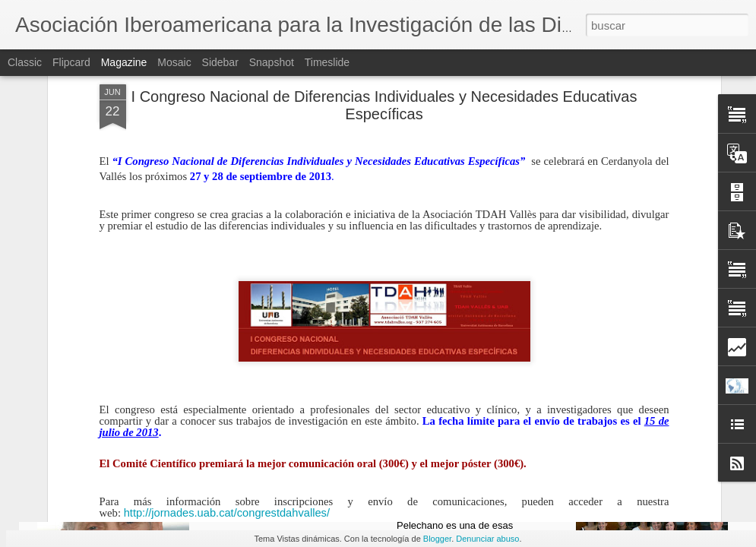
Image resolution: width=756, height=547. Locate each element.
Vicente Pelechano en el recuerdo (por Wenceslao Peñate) (482, 484)
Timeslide (327, 62)
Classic (25, 62)
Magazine (124, 62)
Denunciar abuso (487, 539)
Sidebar (220, 62)
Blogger (437, 539)
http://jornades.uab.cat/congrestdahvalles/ (227, 354)
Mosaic (174, 62)
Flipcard (71, 62)
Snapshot (272, 62)
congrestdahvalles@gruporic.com (190, 401)
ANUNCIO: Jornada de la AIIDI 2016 (306, 477)
